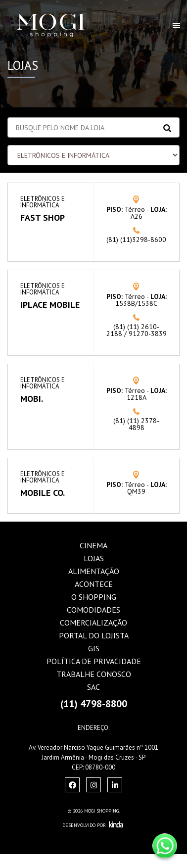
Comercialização (93, 623)
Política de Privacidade (94, 661)
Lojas (94, 558)
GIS (94, 648)
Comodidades (93, 610)
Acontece (94, 584)
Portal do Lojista (94, 635)
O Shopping (94, 597)
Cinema (93, 545)
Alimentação (94, 571)
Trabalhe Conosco (94, 674)
